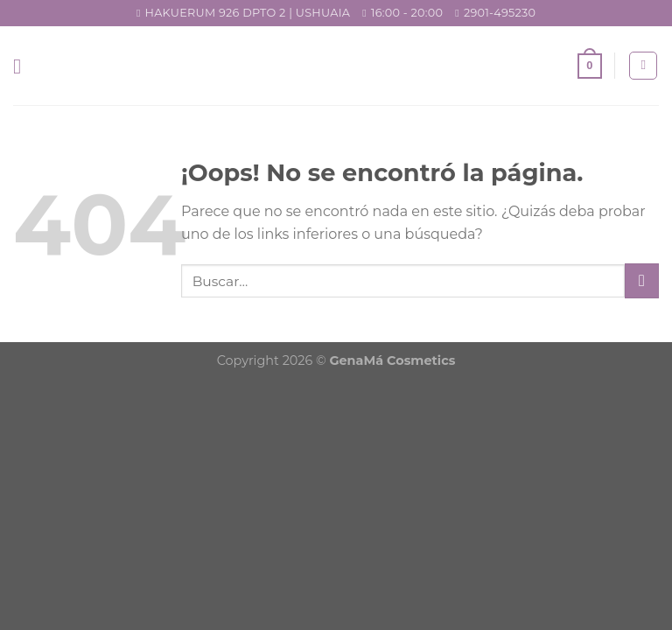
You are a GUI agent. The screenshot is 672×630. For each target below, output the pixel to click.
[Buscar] (643, 66)
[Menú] (24, 66)
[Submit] (642, 280)
